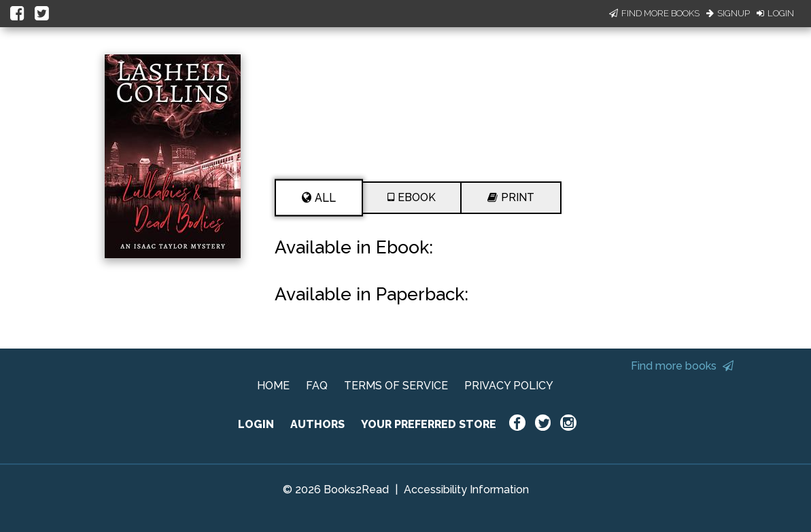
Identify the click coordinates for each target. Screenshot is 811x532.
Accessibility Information (466, 490)
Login (775, 13)
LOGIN (256, 424)
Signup (728, 13)
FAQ (317, 386)
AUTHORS (317, 424)
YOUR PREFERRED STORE (429, 424)
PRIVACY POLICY (509, 386)
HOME (273, 386)
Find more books (682, 366)
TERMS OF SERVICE (396, 386)
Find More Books (654, 13)
